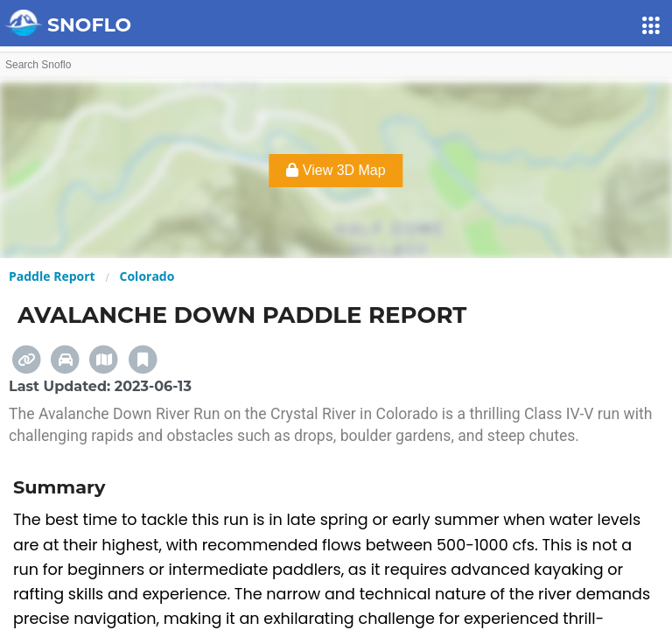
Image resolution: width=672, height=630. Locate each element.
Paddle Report (52, 276)
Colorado (147, 276)
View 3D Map (336, 170)
